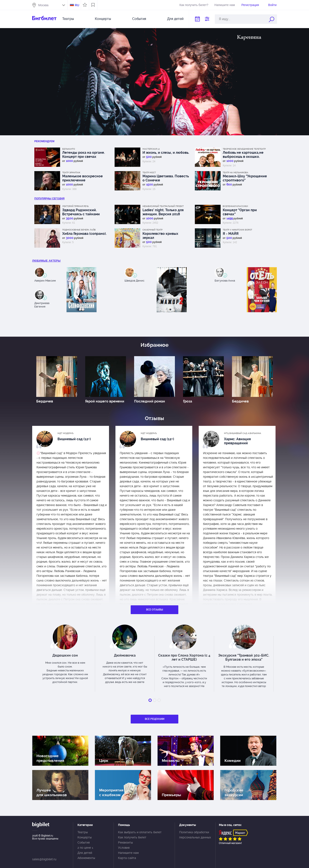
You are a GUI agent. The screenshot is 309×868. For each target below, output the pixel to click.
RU (77, 5)
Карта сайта (127, 858)
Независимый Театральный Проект (163, 206)
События (139, 19)
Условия (124, 848)
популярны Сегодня (49, 199)
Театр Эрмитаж (71, 173)
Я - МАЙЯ (231, 234)
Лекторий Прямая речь (75, 206)
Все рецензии (155, 719)
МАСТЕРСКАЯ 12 (151, 149)
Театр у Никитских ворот (237, 230)
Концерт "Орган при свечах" (240, 212)
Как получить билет (132, 837)
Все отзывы (155, 610)
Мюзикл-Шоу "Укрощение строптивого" (245, 178)
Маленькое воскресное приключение (83, 178)
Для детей (175, 19)
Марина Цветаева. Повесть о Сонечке (166, 178)
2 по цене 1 (85, 848)
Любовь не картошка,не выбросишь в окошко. (243, 155)
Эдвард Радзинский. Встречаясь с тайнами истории (81, 212)
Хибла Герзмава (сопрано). (84, 234)
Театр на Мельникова (236, 173)
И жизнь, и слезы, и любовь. (166, 153)
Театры (68, 19)
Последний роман (150, 401)
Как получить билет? (194, 5)
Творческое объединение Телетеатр (244, 149)
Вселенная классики (235, 206)
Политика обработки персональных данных (195, 835)
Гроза (188, 401)
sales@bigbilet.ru (44, 859)
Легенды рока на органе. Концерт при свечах (84, 155)
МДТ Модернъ (66, 433)
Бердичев (45, 401)
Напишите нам (225, 5)
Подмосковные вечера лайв (79, 230)
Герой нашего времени (105, 401)
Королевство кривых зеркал (160, 236)
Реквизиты (125, 842)
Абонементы (86, 858)
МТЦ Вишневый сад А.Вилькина (243, 433)
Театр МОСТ (149, 173)
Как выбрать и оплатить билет (140, 832)
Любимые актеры (46, 261)
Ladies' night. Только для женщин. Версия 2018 (163, 212)
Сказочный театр (152, 230)
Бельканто (69, 149)
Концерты (103, 19)
